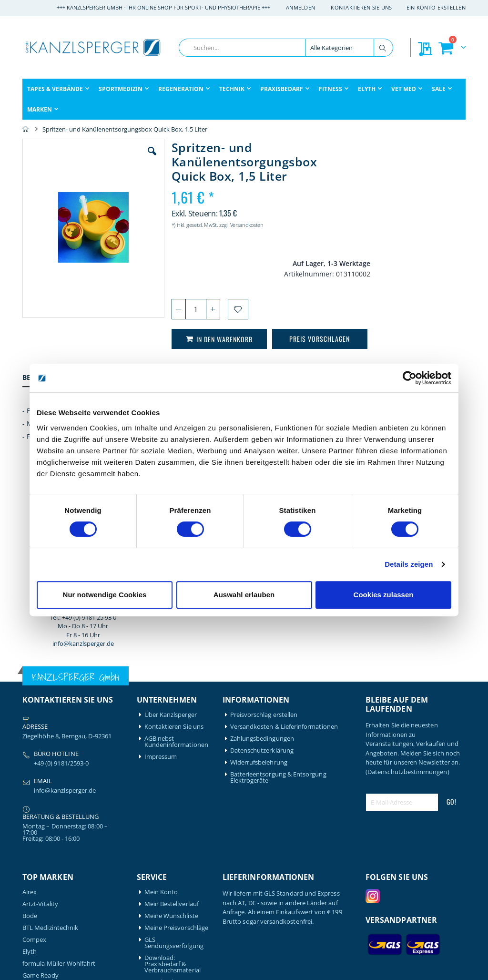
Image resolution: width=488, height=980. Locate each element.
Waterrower (40, 926)
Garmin (33, 798)
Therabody (38, 914)
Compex (34, 750)
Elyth (30, 762)
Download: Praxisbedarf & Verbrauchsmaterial (173, 774)
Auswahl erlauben (244, 595)
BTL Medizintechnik (50, 738)
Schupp (33, 890)
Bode (30, 726)
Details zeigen (409, 564)
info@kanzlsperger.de (415, 310)
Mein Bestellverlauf (172, 714)
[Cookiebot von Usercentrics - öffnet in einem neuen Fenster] (410, 378)
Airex (30, 702)
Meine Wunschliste (171, 726)
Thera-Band (39, 902)
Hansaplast (39, 819)
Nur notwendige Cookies (105, 595)
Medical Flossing (46, 854)
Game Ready (41, 786)
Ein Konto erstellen (436, 7)
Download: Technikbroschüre (170, 796)
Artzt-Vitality (40, 714)
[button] (146, 158)
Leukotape (38, 842)
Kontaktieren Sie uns (361, 7)
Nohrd (32, 866)
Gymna (33, 810)
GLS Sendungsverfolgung (174, 753)
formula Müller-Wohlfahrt (59, 774)
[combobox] (286, 48)
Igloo (30, 831)
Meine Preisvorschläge (176, 738)
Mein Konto (161, 702)
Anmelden (300, 7)
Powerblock (39, 878)
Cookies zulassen (384, 595)
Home (26, 129)
